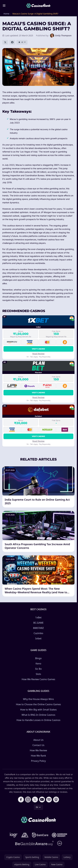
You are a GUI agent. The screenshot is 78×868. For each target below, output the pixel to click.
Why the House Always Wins (38, 699)
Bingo (38, 658)
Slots (38, 674)
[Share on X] (5, 42)
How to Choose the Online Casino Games (38, 704)
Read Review (38, 354)
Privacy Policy (38, 761)
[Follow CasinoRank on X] (35, 800)
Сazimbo (38, 633)
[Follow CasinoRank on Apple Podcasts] (56, 800)
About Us (38, 740)
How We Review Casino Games (38, 679)
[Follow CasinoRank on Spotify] (49, 800)
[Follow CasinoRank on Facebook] (21, 800)
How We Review (38, 750)
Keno (38, 664)
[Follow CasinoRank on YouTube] (42, 800)
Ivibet (38, 638)
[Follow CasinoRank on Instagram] (28, 800)
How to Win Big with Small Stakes (38, 710)
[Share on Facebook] (12, 42)
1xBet (38, 617)
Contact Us (38, 745)
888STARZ (38, 628)
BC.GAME (38, 623)
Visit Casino (38, 349)
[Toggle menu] (4, 6)
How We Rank (38, 756)
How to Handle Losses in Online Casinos (38, 720)
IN (38, 807)
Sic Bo (38, 669)
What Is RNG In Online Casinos (38, 715)
